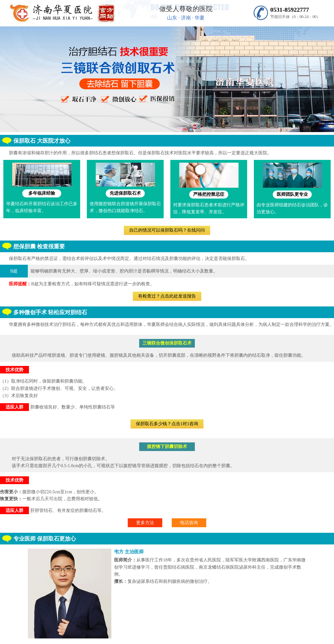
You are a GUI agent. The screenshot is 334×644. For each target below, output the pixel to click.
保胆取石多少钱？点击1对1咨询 (167, 424)
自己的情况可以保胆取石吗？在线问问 (167, 230)
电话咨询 (189, 523)
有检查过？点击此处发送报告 (167, 296)
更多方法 (145, 523)
